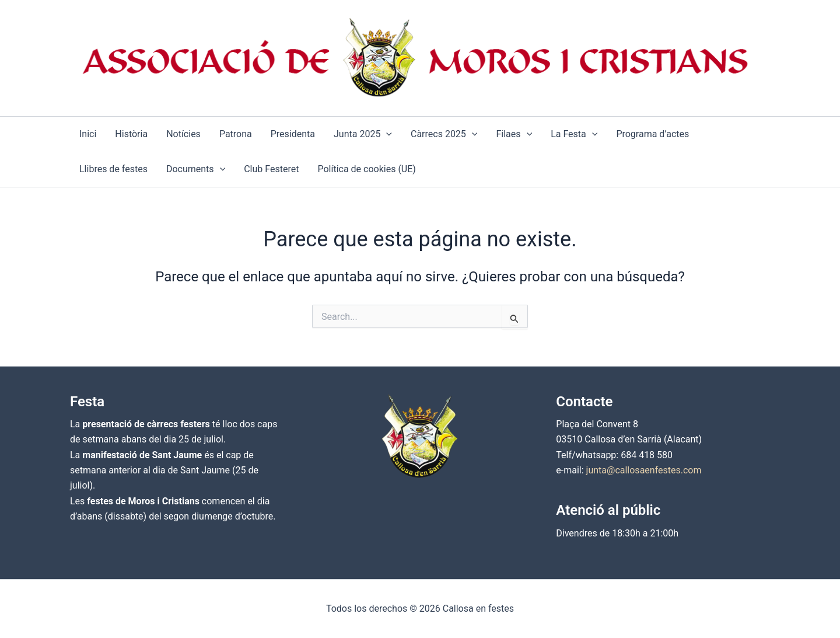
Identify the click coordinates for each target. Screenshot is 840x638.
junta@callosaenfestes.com (644, 470)
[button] (386, 134)
